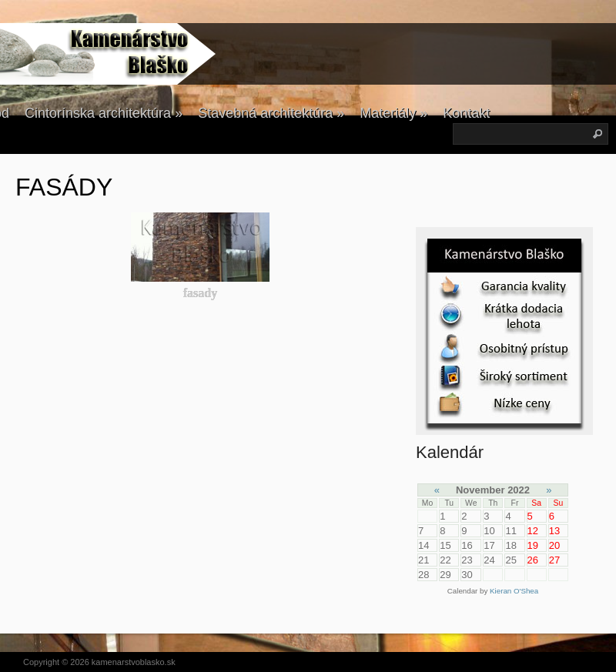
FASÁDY (64, 187)
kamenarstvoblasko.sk (134, 662)
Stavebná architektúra (271, 113)
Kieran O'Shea (514, 591)
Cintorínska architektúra (104, 113)
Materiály (393, 113)
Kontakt (466, 113)
